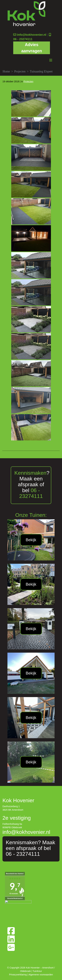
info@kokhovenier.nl (32, 35)
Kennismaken (30, 473)
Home (6, 71)
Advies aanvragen (32, 48)
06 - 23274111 (23, 39)
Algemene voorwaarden (41, 975)
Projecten (20, 71)
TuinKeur (37, 971)
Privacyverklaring (18, 975)
